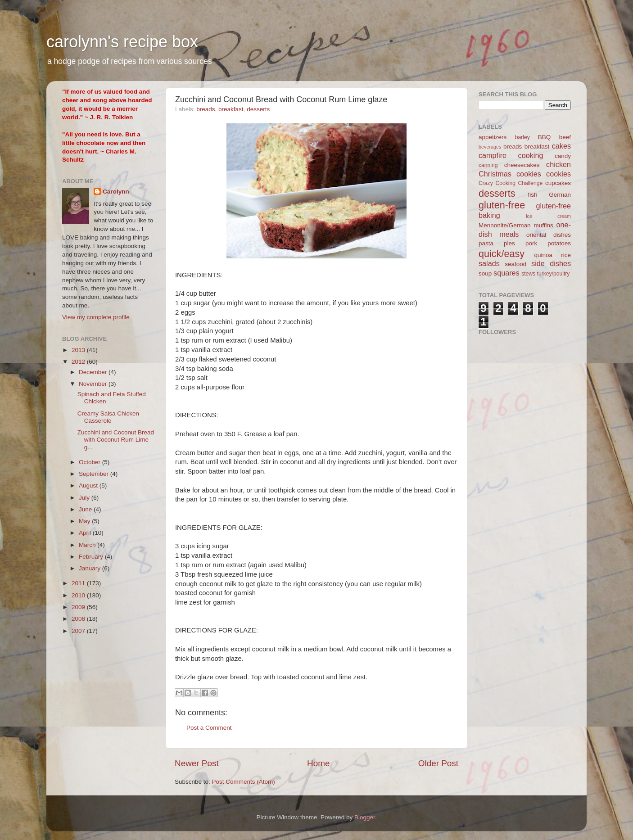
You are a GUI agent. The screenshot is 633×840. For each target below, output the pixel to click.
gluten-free (502, 205)
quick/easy (502, 254)
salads (489, 263)
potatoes (559, 243)
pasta (486, 243)
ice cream (548, 216)
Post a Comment (209, 728)
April (86, 533)
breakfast (231, 109)
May (85, 521)
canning (488, 165)
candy (563, 156)
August (89, 485)
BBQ (545, 137)
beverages (490, 147)
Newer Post (197, 763)
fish (533, 195)
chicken (558, 164)
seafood (515, 264)
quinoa (543, 255)
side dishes (551, 263)
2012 (79, 362)
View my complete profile (96, 317)
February (92, 557)
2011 (79, 583)
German (560, 195)
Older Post (438, 763)
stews (528, 274)
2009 (79, 607)
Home (318, 763)
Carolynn (116, 192)
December (94, 372)
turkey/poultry (554, 274)
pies (509, 243)
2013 (79, 350)
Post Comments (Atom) (244, 782)
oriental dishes (549, 235)
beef (565, 137)
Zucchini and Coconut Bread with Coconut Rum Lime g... (116, 440)
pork (531, 243)
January (90, 568)
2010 (79, 595)
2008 (79, 619)
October (90, 462)
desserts (258, 109)
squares (506, 273)
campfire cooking (511, 155)
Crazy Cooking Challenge (511, 183)
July (85, 498)
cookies (558, 174)
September (95, 474)
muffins (543, 225)
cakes (561, 146)
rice (566, 255)
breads (206, 109)
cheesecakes (522, 165)
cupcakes (558, 183)
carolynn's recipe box (122, 42)
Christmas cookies (510, 174)
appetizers (493, 137)
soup (485, 273)
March (88, 545)
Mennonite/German (505, 225)
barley (522, 137)
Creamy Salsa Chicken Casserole (108, 417)
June (86, 509)
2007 (79, 631)
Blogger (365, 817)
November (94, 384)
